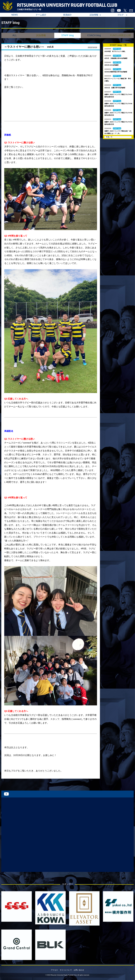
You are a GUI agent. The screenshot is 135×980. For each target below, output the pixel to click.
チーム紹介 (41, 15)
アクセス (54, 970)
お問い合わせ (79, 970)
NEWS (15, 15)
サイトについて (66, 970)
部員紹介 (67, 15)
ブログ (120, 15)
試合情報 (94, 15)
